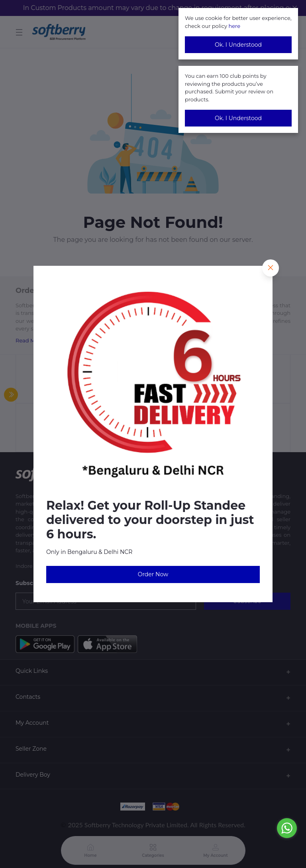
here (234, 26)
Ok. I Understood (238, 45)
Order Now (153, 574)
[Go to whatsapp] (287, 828)
